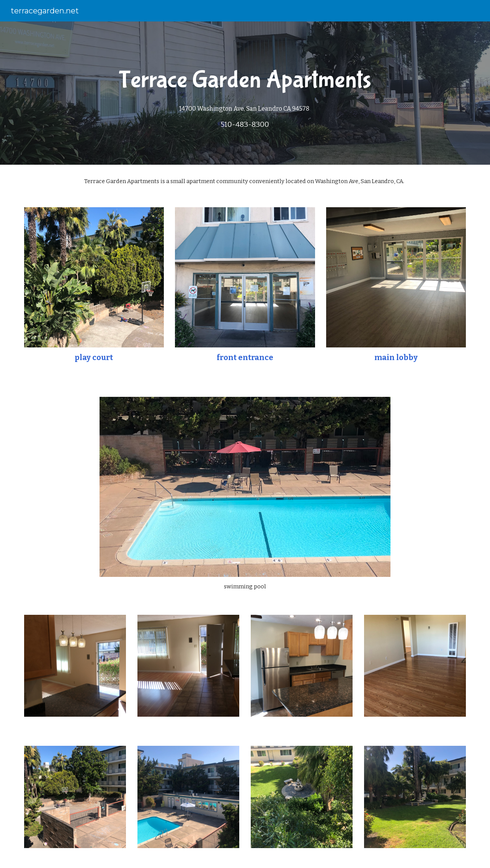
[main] (245, 93)
